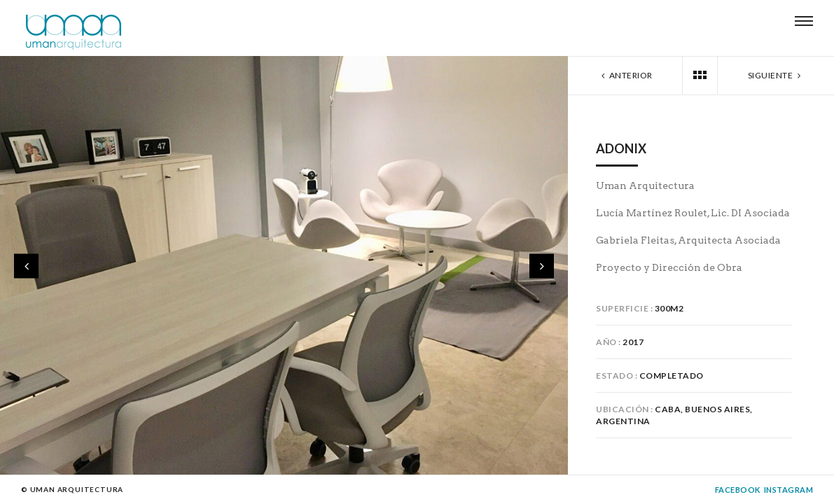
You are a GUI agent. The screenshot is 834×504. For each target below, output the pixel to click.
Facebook (738, 490)
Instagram (789, 490)
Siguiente (776, 75)
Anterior (626, 75)
